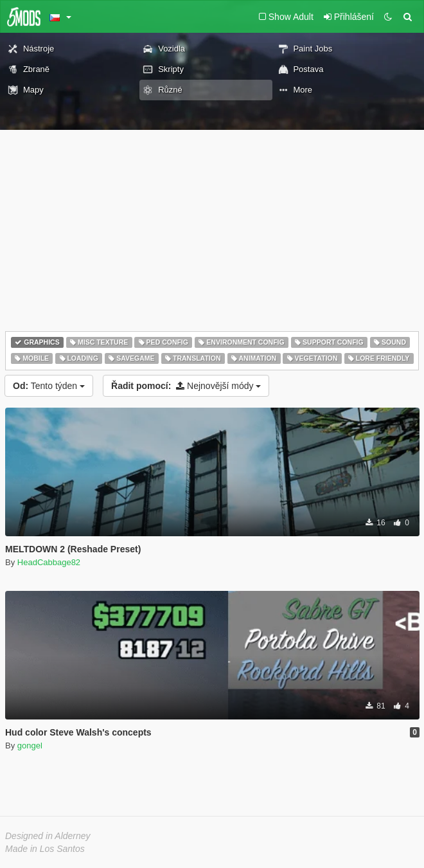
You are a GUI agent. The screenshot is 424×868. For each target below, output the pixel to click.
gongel (30, 746)
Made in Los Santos (45, 849)
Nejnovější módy (186, 386)
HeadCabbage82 (49, 562)
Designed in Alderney (48, 836)
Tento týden (49, 386)
